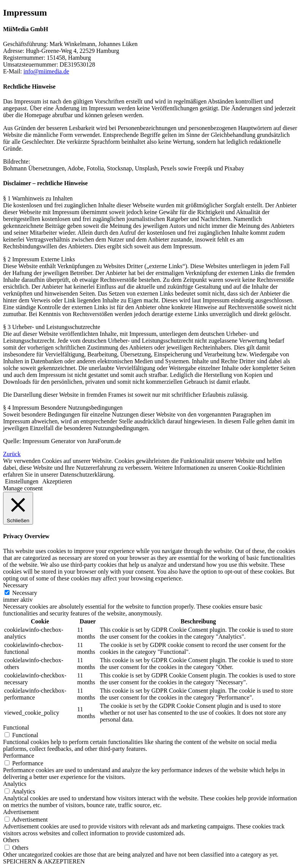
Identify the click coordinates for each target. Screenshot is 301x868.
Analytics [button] (15, 784)
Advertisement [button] (21, 812)
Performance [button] (19, 756)
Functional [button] (16, 727)
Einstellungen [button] (22, 481)
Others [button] (11, 840)
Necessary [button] (16, 585)
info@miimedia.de (46, 71)
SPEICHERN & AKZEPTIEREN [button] (44, 861)
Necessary (25, 593)
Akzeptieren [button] (57, 481)
